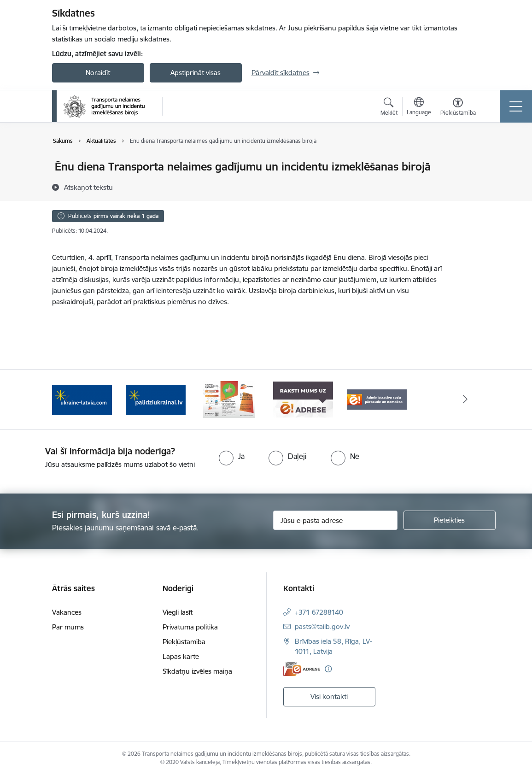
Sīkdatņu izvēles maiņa (197, 671)
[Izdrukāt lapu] (468, 163)
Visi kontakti (329, 697)
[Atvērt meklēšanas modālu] (389, 108)
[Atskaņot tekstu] (88, 187)
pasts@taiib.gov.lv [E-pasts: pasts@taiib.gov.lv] (322, 626)
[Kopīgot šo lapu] (468, 186)
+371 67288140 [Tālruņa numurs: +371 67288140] (319, 612)
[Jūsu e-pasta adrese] (335, 520)
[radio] (232, 456)
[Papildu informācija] (328, 669)
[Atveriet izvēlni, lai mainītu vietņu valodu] (419, 107)
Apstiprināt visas (196, 73)
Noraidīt (98, 73)
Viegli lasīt (178, 612)
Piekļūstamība (184, 642)
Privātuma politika (190, 627)
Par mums (68, 627)
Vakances (67, 612)
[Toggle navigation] (516, 106)
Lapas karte (181, 656)
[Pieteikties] (450, 520)
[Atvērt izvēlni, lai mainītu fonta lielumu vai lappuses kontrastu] (458, 108)
